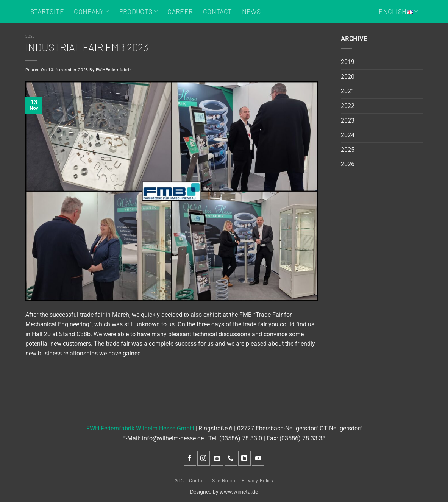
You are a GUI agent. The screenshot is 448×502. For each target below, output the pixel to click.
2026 (348, 164)
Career (180, 11)
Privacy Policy (258, 481)
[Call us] (231, 458)
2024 (348, 135)
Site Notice (224, 481)
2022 (348, 106)
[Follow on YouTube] (258, 458)
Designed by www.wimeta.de (224, 492)
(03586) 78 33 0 (241, 438)
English (398, 11)
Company (91, 11)
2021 (348, 91)
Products (138, 11)
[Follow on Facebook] (190, 458)
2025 (348, 150)
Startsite (47, 11)
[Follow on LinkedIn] (244, 458)
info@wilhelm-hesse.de (173, 438)
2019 (348, 62)
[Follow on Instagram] (204, 458)
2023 (30, 36)
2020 (348, 77)
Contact (217, 11)
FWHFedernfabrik (114, 70)
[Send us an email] (217, 458)
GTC (179, 481)
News (251, 11)
